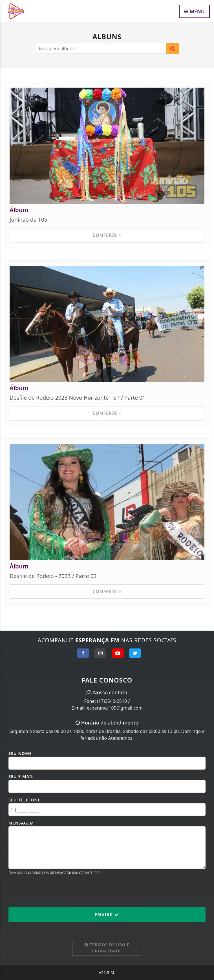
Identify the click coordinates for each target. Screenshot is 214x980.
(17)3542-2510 (112, 701)
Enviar (107, 915)
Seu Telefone (24, 800)
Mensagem (21, 823)
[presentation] (51, 891)
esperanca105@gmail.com (115, 708)
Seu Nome (20, 753)
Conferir (107, 235)
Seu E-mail (21, 776)
